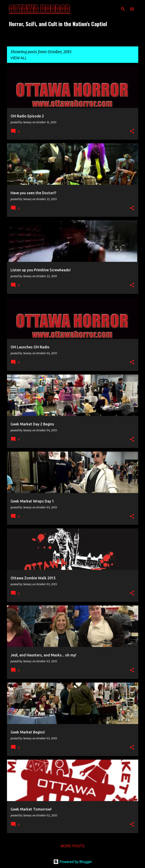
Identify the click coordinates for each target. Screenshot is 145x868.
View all (19, 58)
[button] (132, 131)
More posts (72, 846)
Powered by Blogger (73, 862)
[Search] (123, 9)
